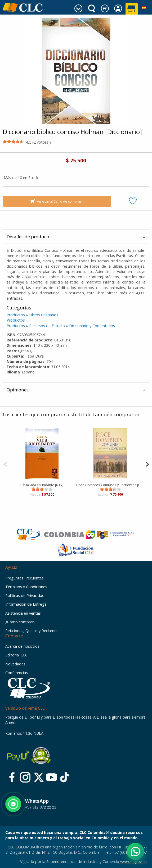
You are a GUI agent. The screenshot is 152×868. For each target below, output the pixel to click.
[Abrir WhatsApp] (135, 851)
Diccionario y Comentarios (92, 326)
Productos (16, 315)
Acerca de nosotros (22, 646)
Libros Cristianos (44, 315)
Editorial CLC (16, 655)
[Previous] (5, 464)
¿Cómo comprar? (20, 622)
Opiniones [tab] (18, 390)
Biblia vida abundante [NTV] (42, 485)
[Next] (147, 464)
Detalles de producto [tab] (29, 237)
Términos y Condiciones (26, 587)
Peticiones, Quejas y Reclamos (32, 631)
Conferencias (17, 673)
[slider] (13, 141)
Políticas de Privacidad (25, 595)
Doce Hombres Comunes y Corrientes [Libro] (111, 485)
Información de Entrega (26, 604)
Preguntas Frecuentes (24, 578)
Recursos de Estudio (47, 326)
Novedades (15, 664)
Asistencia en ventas (23, 613)
